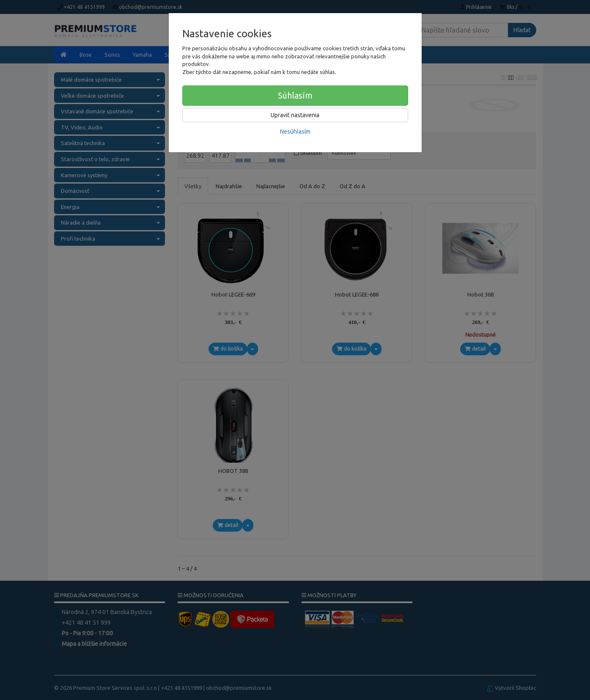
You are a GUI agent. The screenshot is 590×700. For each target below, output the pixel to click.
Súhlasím (295, 95)
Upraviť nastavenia (295, 115)
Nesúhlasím (295, 132)
